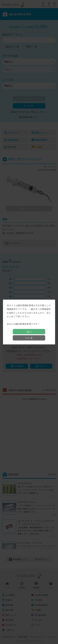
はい (29, 331)
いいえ (29, 338)
